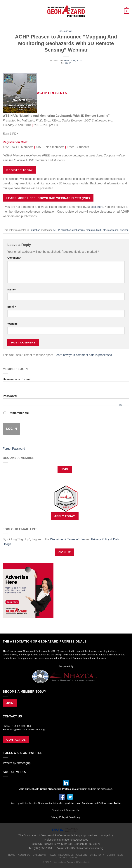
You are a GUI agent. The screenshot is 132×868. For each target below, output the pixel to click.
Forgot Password (14, 449)
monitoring (113, 230)
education (66, 230)
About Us (24, 855)
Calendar (40, 855)
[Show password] (120, 404)
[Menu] (5, 11)
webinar (124, 230)
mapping (90, 230)
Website (12, 324)
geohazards (78, 230)
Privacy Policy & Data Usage (66, 817)
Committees (115, 855)
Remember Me (16, 413)
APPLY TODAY (65, 516)
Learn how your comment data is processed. (84, 355)
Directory (97, 855)
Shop (73, 858)
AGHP (68, 63)
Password (10, 396)
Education (66, 31)
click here (97, 207)
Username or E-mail (17, 379)
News (52, 855)
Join (65, 469)
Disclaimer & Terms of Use (67, 539)
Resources (66, 855)
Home (12, 855)
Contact (62, 858)
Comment (14, 258)
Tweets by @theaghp (17, 763)
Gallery (82, 855)
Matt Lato (101, 230)
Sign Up (65, 552)
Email (12, 307)
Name (12, 290)
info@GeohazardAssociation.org (27, 729)
